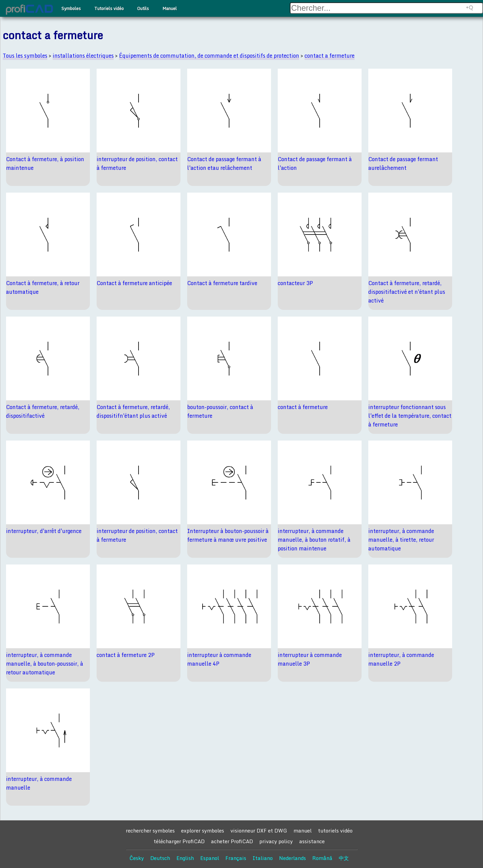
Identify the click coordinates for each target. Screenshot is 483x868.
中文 (344, 858)
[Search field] (386, 8)
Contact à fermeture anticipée (134, 283)
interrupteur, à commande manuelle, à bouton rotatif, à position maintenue (314, 540)
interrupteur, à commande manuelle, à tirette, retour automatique (401, 540)
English (185, 858)
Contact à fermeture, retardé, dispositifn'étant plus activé (133, 411)
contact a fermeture (330, 56)
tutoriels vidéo (335, 830)
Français (236, 858)
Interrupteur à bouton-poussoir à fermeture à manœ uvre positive (228, 535)
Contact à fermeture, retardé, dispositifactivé (43, 411)
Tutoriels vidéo (109, 8)
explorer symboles (203, 830)
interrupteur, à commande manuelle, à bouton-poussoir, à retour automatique (45, 664)
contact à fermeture (303, 407)
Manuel (170, 8)
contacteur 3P (295, 283)
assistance (312, 841)
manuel (303, 830)
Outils (143, 8)
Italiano (263, 858)
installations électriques (83, 56)
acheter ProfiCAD (232, 841)
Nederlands (292, 858)
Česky (137, 858)
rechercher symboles (150, 830)
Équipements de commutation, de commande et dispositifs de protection (209, 56)
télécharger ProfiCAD (179, 841)
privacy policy (276, 841)
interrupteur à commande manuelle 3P (310, 659)
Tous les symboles (25, 56)
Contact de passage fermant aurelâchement (403, 163)
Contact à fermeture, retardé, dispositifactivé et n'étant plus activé (407, 292)
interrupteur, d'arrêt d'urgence (44, 531)
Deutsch (160, 858)
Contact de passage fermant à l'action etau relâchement (224, 163)
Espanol (210, 858)
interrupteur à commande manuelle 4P (219, 659)
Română (322, 858)
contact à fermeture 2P (126, 655)
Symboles (71, 8)
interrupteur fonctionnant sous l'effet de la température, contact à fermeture (410, 416)
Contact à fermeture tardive (222, 283)
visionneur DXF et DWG (259, 830)
